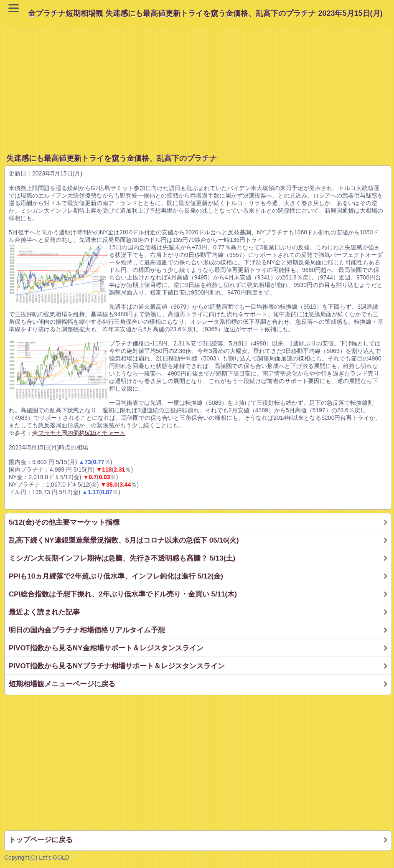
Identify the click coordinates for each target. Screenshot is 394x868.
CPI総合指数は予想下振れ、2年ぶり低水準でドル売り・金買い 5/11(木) (123, 594)
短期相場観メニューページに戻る (62, 684)
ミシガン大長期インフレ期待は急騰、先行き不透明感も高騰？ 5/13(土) (122, 558)
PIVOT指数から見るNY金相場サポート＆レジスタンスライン (106, 648)
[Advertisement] (199, 85)
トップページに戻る (41, 840)
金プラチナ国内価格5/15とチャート (79, 433)
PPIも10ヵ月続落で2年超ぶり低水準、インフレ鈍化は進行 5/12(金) (116, 576)
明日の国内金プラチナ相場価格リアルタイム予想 (87, 630)
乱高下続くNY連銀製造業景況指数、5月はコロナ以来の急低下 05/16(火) (124, 540)
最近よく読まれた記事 (44, 612)
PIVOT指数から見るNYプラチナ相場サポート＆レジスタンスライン (117, 666)
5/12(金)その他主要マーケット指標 (64, 522)
